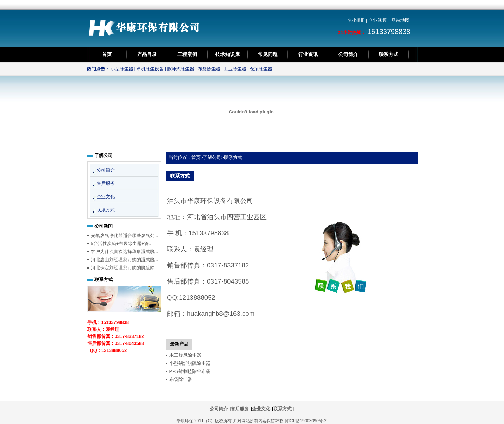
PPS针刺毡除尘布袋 (190, 371)
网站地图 (400, 20)
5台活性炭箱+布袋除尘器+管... (122, 244)
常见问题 (268, 54)
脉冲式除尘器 (181, 69)
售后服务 (106, 183)
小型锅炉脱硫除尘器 (190, 363)
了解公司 (212, 157)
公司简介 (348, 54)
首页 (107, 54)
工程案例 (187, 54)
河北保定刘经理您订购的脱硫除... (125, 268)
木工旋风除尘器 (185, 355)
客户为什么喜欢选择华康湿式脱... (125, 252)
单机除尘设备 (150, 69)
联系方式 (388, 54)
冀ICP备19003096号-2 (306, 421)
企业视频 (378, 20)
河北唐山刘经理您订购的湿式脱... (125, 260)
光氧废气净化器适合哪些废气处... (125, 235)
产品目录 (147, 54)
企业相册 (356, 20)
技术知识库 (227, 54)
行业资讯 (308, 54)
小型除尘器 (122, 69)
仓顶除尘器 (261, 69)
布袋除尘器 (209, 69)
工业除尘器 (235, 69)
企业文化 (106, 197)
